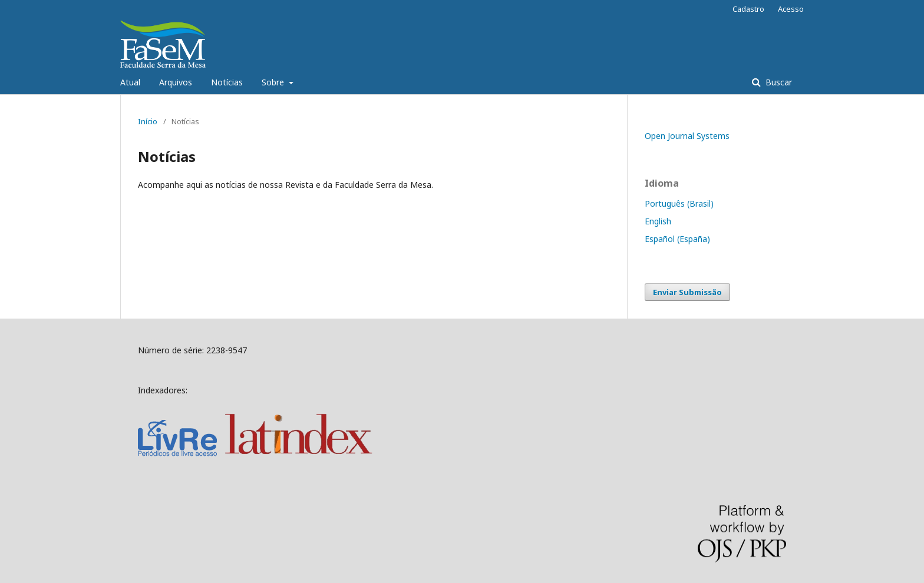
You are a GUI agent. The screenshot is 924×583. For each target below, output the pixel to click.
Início (148, 121)
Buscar (778, 82)
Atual (130, 82)
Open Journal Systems (687, 136)
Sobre (274, 82)
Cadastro (748, 9)
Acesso (791, 9)
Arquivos (176, 82)
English (658, 221)
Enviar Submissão (687, 292)
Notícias (227, 82)
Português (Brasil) (679, 203)
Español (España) (677, 239)
